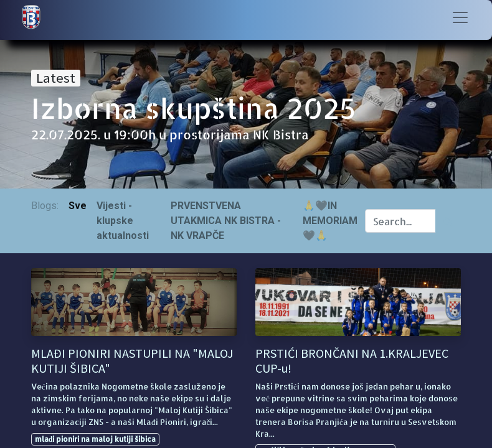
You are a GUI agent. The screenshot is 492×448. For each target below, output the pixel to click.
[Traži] (448, 221)
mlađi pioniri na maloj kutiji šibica (96, 439)
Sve (78, 206)
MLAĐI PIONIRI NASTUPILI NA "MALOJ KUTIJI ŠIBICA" (132, 361)
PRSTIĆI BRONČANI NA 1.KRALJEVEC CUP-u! (352, 361)
